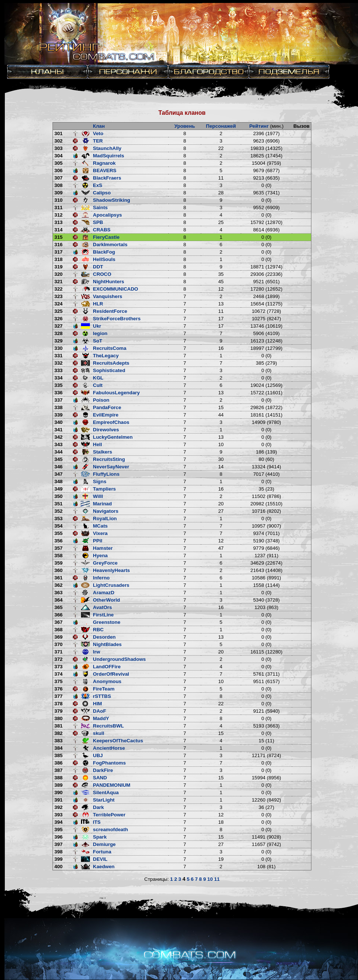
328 (58, 333)
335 (58, 385)
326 (58, 319)
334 (58, 378)
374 (58, 674)
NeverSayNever (111, 467)
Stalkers (102, 452)
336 (58, 393)
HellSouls (104, 259)
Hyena (100, 556)
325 (58, 311)
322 (58, 289)
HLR (98, 304)
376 (58, 689)
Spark (100, 837)
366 (58, 615)
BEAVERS (104, 170)
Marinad (102, 504)
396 (58, 837)
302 (58, 141)
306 (58, 170)
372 (58, 659)
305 (58, 163)
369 (58, 637)
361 (58, 578)
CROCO (102, 274)
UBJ (98, 755)
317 (58, 252)
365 (58, 607)
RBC (98, 630)
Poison (101, 400)
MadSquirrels (108, 156)
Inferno (101, 578)
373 (58, 667)
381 (58, 726)
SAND (100, 778)
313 (58, 222)
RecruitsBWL (108, 726)
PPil (97, 541)
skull (98, 733)
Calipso (102, 193)
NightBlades (107, 644)
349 (58, 489)
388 (58, 778)
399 (58, 859)
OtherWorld (106, 600)
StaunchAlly (107, 148)
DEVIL (100, 859)
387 (58, 770)
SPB (98, 222)
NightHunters (108, 282)
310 (58, 200)
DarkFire (103, 770)
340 (58, 422)
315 (58, 237)
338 (58, 407)
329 (58, 341)
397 (58, 844)
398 (58, 852)
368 (58, 630)
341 (58, 430)
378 (58, 704)
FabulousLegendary (116, 393)
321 (58, 282)
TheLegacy (106, 356)
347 (58, 474)
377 (58, 696)
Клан (99, 126)
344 (58, 452)
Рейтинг (259, 126)
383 (58, 741)
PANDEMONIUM (112, 785)
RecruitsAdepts (111, 363)
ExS (97, 185)
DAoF (99, 711)
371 (58, 652)
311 (58, 208)
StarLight (104, 800)
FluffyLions (106, 474)
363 (58, 593)
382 (58, 733)
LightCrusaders (111, 585)
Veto (98, 133)
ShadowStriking (112, 200)
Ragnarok (104, 163)
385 (58, 755)
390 (58, 792)
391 (58, 800)
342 (58, 437)
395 (58, 830)
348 (58, 481)
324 (58, 304)
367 (58, 622)
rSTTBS (102, 696)
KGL (98, 378)
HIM (97, 704)
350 (58, 496)
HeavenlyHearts (111, 570)
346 (58, 467)
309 (58, 193)
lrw (96, 652)
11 (217, 879)
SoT (97, 341)
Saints (100, 208)
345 (58, 459)
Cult (98, 385)
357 (58, 548)
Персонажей (221, 126)
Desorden (104, 637)
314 (58, 230)
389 (58, 785)
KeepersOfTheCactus (118, 741)
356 (58, 541)
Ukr (97, 326)
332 (58, 363)
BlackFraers (107, 178)
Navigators (106, 511)
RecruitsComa (109, 348)
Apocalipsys (107, 215)
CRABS (102, 230)
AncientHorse (109, 748)
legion (100, 333)
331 (58, 356)
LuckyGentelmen (113, 437)
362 (58, 585)
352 (58, 511)
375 (58, 681)
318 (58, 259)
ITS (97, 822)
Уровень (185, 126)
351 (58, 504)
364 (58, 600)
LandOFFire (107, 667)
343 (58, 444)
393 (58, 815)
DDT (98, 267)
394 (58, 822)
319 (58, 267)
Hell (97, 444)
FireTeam (104, 689)
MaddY (101, 718)
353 (58, 519)
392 (58, 807)
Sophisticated (109, 370)
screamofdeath (110, 830)
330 (58, 348)
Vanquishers (107, 296)
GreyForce (105, 563)
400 (58, 867)
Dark (98, 807)
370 (58, 644)
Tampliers (104, 489)
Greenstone (107, 622)
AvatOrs (102, 607)
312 (58, 215)
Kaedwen (104, 867)
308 (58, 185)
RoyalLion (105, 519)
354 (58, 526)
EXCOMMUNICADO (115, 289)
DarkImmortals (110, 245)
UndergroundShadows (119, 659)
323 (58, 296)
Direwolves (106, 430)
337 (58, 400)
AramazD (104, 593)
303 (58, 148)
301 (58, 133)
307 (58, 178)
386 (58, 763)
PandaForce (107, 407)
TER (98, 141)
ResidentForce (110, 311)
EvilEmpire (106, 415)
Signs (99, 481)
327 (58, 326)
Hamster (103, 548)
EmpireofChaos (111, 422)
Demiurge (104, 844)
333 (58, 370)
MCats (100, 526)
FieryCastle (106, 237)
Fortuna (102, 852)
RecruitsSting (109, 459)
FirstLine (103, 615)
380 (58, 718)
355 (58, 533)
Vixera (100, 533)
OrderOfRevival (111, 674)
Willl (98, 496)
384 (58, 748)
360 (58, 570)
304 (58, 156)
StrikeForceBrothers (117, 319)
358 (58, 556)
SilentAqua (106, 792)
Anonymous (107, 681)
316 (58, 245)
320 (58, 274)
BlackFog (104, 252)
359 (58, 563)
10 (210, 879)
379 (58, 711)
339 (58, 415)
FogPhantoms (109, 763)
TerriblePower (109, 815)
